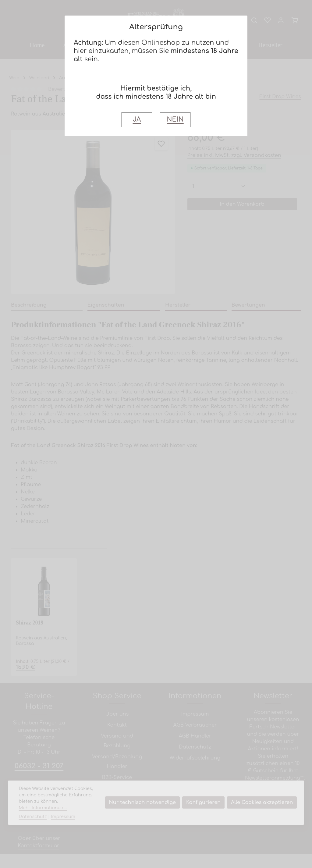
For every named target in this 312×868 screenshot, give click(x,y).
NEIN (175, 120)
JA (137, 120)
